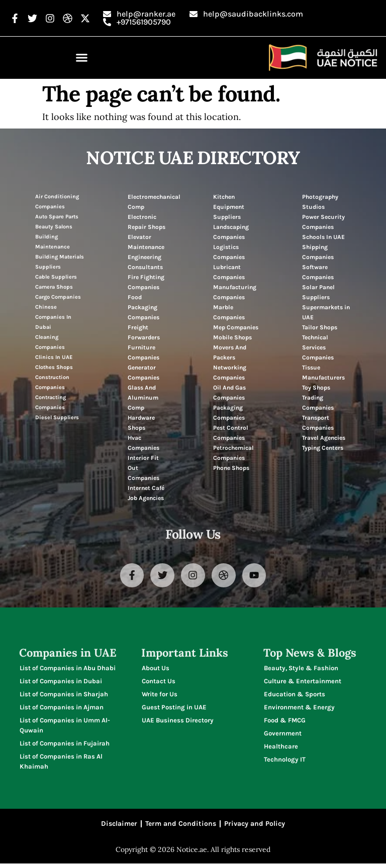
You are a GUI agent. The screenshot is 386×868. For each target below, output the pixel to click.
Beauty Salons (54, 227)
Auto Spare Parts (57, 217)
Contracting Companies (51, 402)
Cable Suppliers (56, 277)
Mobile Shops (232, 337)
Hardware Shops (141, 423)
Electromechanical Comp (154, 202)
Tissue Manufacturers (323, 373)
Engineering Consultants (145, 262)
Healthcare (281, 748)
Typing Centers (323, 448)
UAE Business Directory (178, 722)
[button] (82, 58)
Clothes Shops (54, 367)
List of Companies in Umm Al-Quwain (65, 727)
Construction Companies (52, 382)
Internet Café (146, 488)
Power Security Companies (323, 222)
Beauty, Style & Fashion (301, 670)
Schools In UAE (323, 237)
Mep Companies (236, 327)
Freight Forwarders (144, 332)
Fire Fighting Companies (146, 282)
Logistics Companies (229, 252)
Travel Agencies (324, 438)
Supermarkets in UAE (326, 312)
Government (283, 735)
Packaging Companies (229, 413)
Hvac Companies (143, 443)
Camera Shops (54, 287)
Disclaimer (119, 827)
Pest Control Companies (231, 433)
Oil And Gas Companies (229, 393)
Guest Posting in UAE (174, 709)
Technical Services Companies (318, 347)
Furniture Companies (143, 352)
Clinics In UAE (54, 357)
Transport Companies (318, 423)
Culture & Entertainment (303, 683)
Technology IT (285, 761)
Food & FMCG (285, 722)
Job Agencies (146, 498)
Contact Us (159, 683)
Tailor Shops (320, 327)
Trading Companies (318, 403)
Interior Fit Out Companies (143, 468)
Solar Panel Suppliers (318, 292)
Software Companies (318, 272)
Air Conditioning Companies (57, 202)
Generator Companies (143, 373)
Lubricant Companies (229, 272)
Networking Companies (230, 373)
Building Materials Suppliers (60, 262)
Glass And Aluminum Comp (143, 398)
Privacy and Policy (255, 827)
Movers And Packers (230, 352)
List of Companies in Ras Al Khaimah (61, 763)
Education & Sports (295, 696)
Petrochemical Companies (233, 453)
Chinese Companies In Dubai (53, 317)
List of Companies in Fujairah (65, 745)
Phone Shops (231, 468)
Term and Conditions (181, 827)
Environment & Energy (299, 709)
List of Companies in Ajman (62, 709)
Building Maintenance (53, 242)
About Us (156, 670)
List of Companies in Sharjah (64, 696)
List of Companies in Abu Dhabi (68, 670)
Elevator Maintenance (146, 242)
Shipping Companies (318, 252)
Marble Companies (229, 312)
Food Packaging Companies (143, 307)
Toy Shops (316, 388)
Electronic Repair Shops (147, 222)
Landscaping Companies (231, 232)
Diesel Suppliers (57, 417)
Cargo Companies (58, 297)
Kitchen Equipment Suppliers (229, 207)
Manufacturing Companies (235, 292)
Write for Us (160, 696)
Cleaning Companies (50, 342)
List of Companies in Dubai (61, 683)
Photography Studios (320, 202)
